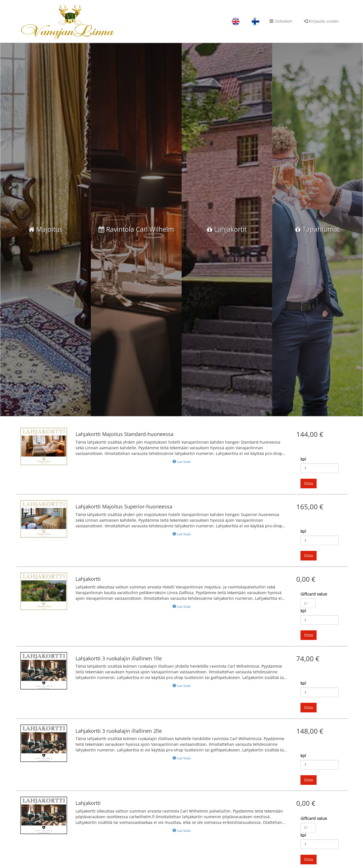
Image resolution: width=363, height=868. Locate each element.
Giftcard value (314, 611)
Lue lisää (182, 479)
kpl (303, 476)
